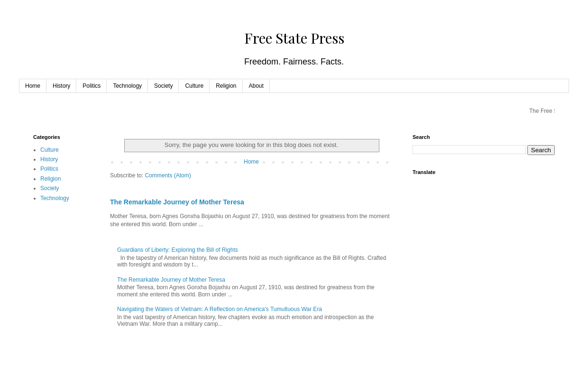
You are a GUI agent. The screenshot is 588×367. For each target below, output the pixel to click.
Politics (92, 86)
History (61, 86)
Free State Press (294, 38)
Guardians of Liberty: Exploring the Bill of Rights (178, 250)
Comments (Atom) (168, 175)
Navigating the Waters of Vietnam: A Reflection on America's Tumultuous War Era (220, 309)
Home (33, 86)
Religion (226, 86)
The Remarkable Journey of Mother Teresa (177, 202)
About (256, 86)
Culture (194, 86)
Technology (127, 86)
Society (163, 86)
